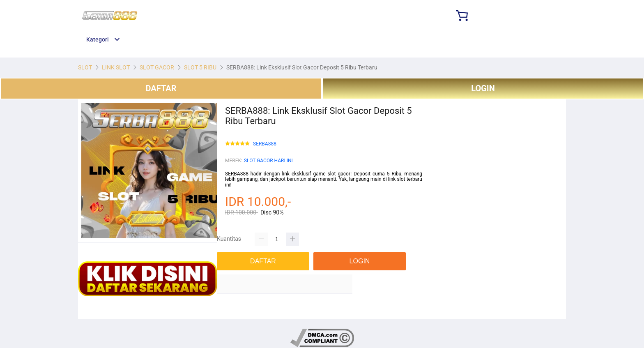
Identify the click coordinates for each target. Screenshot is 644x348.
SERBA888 (265, 144)
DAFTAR (161, 88)
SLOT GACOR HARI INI (268, 161)
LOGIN (483, 88)
